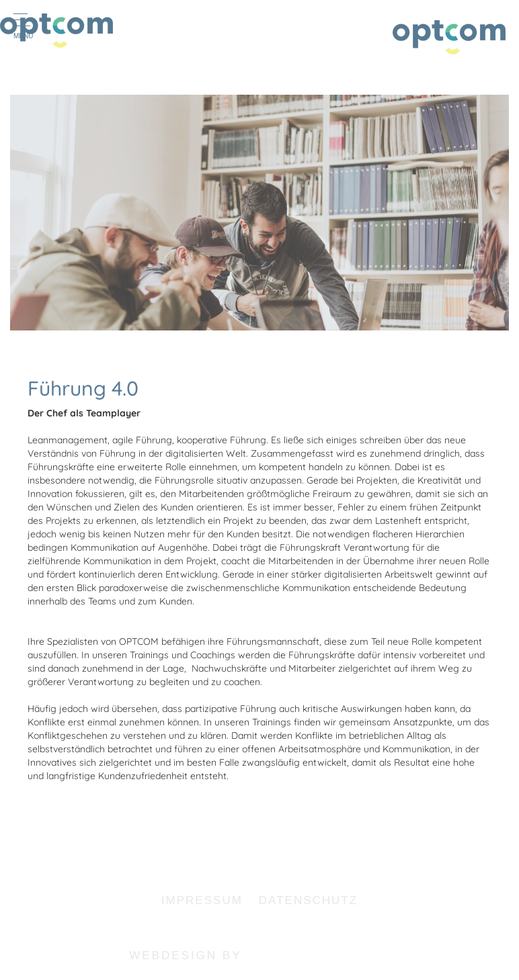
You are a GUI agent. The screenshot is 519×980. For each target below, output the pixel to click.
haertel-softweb (318, 955)
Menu (25, 27)
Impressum (202, 900)
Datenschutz (308, 900)
